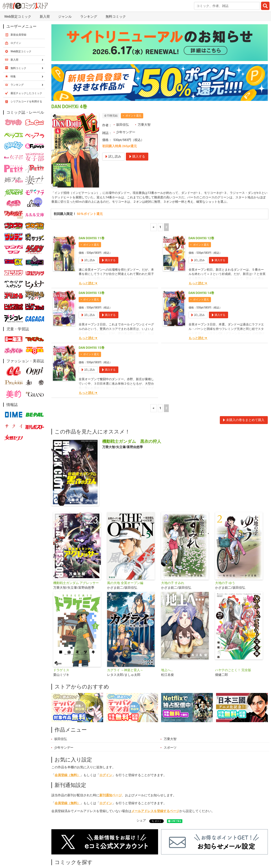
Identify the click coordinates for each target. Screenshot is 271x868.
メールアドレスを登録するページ (155, 773)
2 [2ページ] (166, 189)
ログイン (106, 737)
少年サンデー (126, 94)
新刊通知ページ (111, 758)
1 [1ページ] (160, 189)
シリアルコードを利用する (26, 63)
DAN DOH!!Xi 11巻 (92, 200)
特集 (103, 847)
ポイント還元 (133, 77)
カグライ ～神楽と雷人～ (125, 632)
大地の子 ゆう (225, 545)
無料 (139, 847)
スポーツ (170, 710)
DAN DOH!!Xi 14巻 (201, 255)
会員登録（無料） (67, 737)
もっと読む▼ (88, 246)
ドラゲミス (61, 632)
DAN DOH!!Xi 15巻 (92, 310)
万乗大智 (144, 86)
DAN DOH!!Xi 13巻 (92, 255)
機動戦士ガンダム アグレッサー (76, 545)
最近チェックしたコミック (170, 847)
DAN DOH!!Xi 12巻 (201, 200)
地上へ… (167, 632)
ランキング (83, 847)
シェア (141, 783)
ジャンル (121, 847)
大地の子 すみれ (173, 545)
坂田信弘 (123, 86)
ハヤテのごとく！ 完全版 (233, 632)
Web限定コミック (21, 13)
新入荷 (61, 847)
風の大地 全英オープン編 (125, 545)
